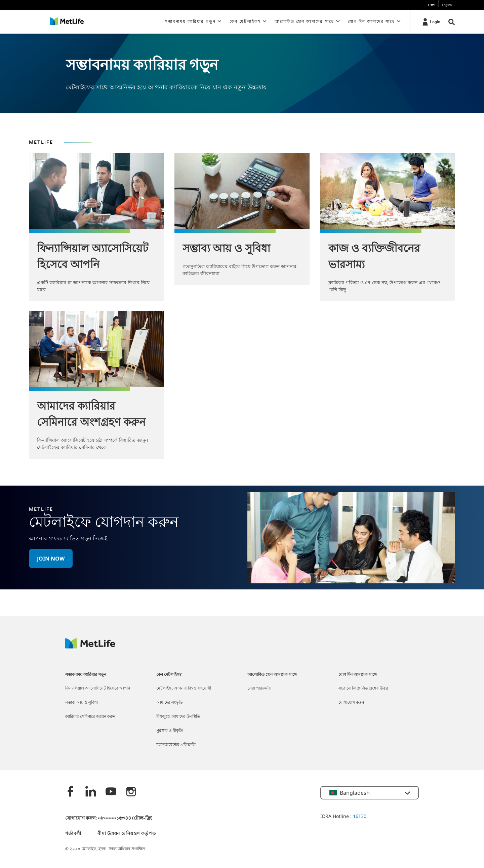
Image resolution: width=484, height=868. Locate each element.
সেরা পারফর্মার (259, 689)
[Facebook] (71, 792)
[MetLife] (90, 647)
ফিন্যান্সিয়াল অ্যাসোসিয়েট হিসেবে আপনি (98, 689)
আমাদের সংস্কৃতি (170, 703)
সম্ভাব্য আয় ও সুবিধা (82, 703)
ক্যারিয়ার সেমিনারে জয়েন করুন (90, 717)
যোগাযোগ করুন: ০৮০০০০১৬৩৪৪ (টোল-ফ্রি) (109, 818)
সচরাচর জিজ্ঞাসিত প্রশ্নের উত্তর (363, 689)
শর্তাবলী (73, 834)
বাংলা (431, 5)
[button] (51, 559)
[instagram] (131, 792)
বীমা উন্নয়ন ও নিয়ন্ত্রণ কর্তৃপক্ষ (127, 834)
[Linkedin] (91, 792)
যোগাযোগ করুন (351, 703)
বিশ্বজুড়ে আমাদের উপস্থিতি (178, 717)
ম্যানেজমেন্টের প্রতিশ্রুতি (176, 745)
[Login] (431, 22)
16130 (360, 816)
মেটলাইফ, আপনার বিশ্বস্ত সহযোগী (184, 689)
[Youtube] (111, 792)
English (447, 5)
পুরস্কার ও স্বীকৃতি (170, 731)
